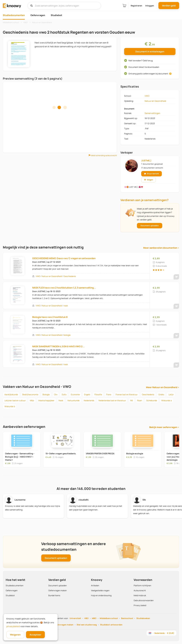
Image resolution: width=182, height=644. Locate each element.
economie (75, 394)
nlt (132, 400)
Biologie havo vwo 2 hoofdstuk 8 (50, 317)
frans (109, 394)
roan (140, 400)
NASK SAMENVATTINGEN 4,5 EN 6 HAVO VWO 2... (58, 346)
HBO (86, 618)
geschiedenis (148, 394)
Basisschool (127, 618)
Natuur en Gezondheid (155, 101)
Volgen (149, 180)
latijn (171, 394)
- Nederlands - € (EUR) (161, 633)
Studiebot (56, 15)
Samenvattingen (152, 113)
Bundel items (54, 595)
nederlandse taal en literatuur (112, 400)
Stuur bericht (152, 174)
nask (66, 306)
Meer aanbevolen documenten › (161, 248)
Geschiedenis (70, 276)
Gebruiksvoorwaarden (144, 600)
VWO (147, 96)
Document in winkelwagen (150, 52)
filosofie (98, 394)
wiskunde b (10, 406)
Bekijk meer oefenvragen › (164, 427)
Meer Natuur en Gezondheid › (163, 387)
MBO (94, 618)
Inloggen (150, 6)
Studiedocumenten (14, 15)
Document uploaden (150, 225)
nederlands (89, 400)
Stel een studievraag (87, 625)
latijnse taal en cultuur (15, 400)
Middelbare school (109, 618)
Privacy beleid (140, 605)
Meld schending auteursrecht (103, 155)
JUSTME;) (146, 161)
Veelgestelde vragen (100, 590)
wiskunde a (167, 400)
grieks (161, 394)
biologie (67, 335)
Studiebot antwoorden (111, 625)
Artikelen (95, 585)
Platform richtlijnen (142, 585)
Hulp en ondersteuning (101, 595)
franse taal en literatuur (127, 394)
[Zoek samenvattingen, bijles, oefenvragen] (64, 6)
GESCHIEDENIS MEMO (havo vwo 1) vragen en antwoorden (64, 258)
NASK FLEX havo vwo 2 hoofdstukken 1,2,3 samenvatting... (64, 288)
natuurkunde (74, 400)
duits (64, 394)
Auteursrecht (140, 590)
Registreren (136, 6)
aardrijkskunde (11, 394)
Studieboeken (143, 618)
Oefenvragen (38, 15)
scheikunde (152, 400)
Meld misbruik (140, 595)
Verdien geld (169, 6)
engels (87, 394)
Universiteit (75, 618)
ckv (56, 394)
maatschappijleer (46, 400)
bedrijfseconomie (30, 394)
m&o (32, 400)
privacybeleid (13, 626)
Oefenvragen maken (58, 590)
